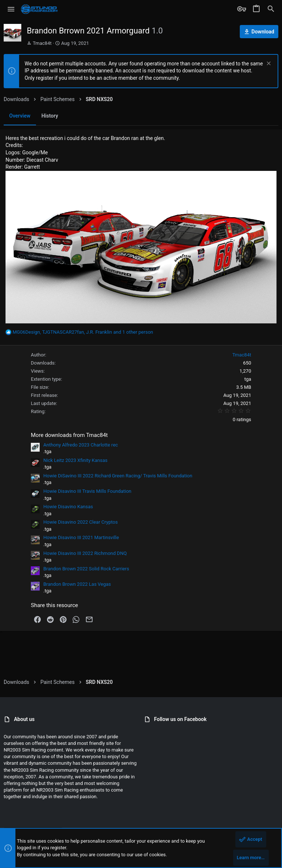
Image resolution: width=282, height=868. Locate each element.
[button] (11, 9)
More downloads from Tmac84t (69, 435)
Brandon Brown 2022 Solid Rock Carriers (86, 569)
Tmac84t (42, 43)
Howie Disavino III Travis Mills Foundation (87, 491)
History (50, 116)
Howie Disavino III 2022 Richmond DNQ (85, 553)
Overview (20, 116)
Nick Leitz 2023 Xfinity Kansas (75, 460)
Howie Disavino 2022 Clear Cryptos (81, 522)
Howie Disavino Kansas (68, 507)
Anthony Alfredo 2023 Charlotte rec (81, 445)
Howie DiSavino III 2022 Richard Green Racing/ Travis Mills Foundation (118, 476)
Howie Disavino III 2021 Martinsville (81, 537)
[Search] (271, 9)
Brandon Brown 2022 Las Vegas (77, 584)
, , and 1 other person (83, 332)
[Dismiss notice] (268, 64)
